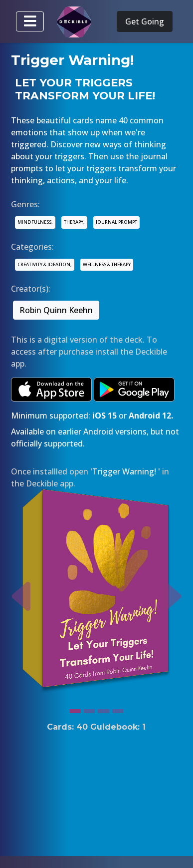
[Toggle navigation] (30, 21)
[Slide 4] (118, 709)
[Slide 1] (75, 709)
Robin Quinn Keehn (56, 310)
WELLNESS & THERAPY (107, 264)
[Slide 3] (103, 709)
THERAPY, (74, 222)
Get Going (145, 21)
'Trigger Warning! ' (125, 471)
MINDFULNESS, (35, 222)
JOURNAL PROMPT (116, 222)
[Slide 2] (89, 709)
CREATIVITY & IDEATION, (45, 264)
